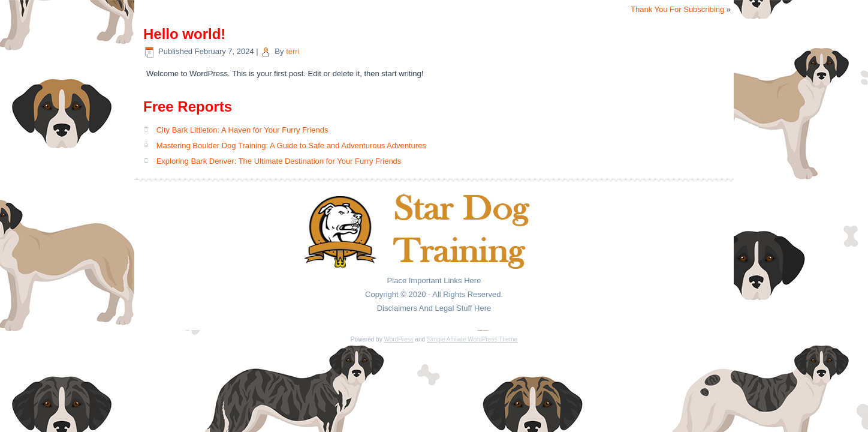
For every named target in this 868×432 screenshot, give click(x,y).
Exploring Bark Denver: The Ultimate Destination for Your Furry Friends (279, 161)
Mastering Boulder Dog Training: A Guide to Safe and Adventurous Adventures (291, 145)
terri (293, 51)
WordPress (398, 339)
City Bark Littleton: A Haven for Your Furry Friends (242, 130)
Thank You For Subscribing (677, 9)
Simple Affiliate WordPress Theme (472, 339)
